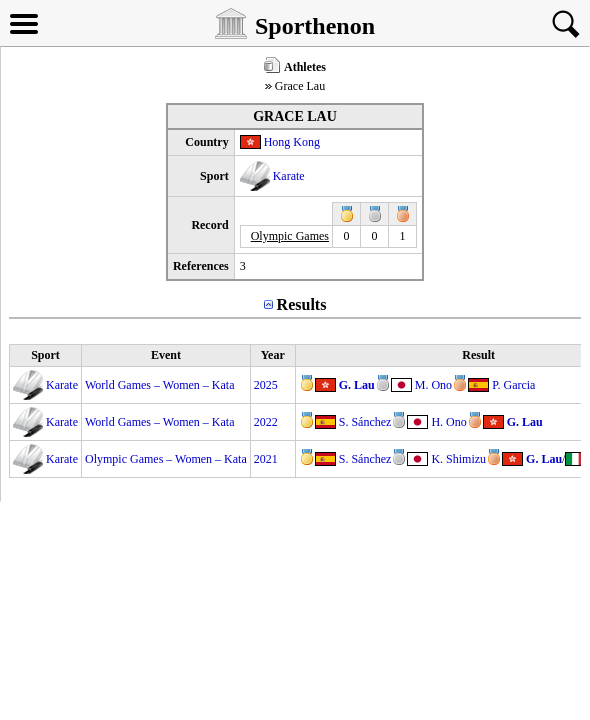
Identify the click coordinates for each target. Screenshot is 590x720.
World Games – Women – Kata (159, 385)
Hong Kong (292, 142)
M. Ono (433, 385)
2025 (266, 385)
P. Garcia (513, 385)
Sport (45, 355)
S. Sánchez (365, 422)
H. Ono (448, 422)
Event (166, 355)
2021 (266, 459)
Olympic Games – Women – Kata (166, 459)
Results (302, 304)
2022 (266, 422)
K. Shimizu (458, 459)
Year (273, 355)
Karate (289, 176)
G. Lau (357, 385)
